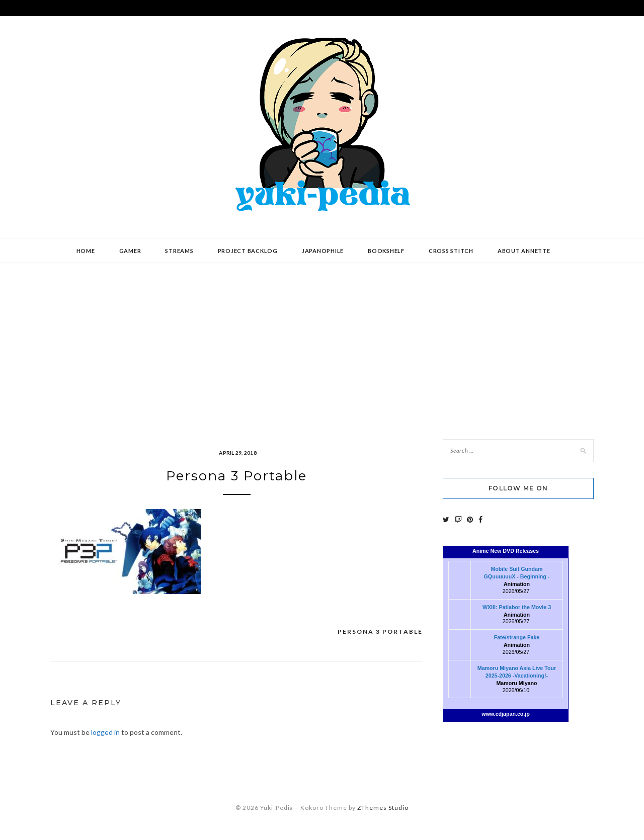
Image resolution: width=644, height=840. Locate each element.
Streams (179, 251)
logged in (105, 732)
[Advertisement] (322, 344)
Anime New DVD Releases (506, 551)
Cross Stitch (451, 251)
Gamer (130, 251)
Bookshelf (386, 251)
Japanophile (323, 251)
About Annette (524, 251)
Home (86, 251)
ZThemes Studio (383, 808)
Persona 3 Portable (380, 632)
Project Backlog (248, 251)
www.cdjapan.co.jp (506, 714)
